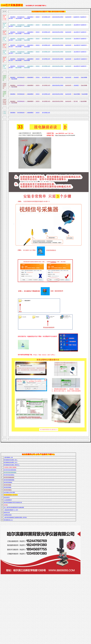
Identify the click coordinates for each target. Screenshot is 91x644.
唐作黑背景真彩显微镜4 (9, 475)
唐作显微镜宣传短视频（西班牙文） (12, 465)
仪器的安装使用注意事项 (58, 17)
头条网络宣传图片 (8, 515)
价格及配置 (76, 77)
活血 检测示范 (77, 25)
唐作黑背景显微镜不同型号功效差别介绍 (13, 502)
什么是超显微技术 (8, 500)
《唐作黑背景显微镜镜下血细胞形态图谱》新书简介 (15, 517)
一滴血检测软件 (30, 17)
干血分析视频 (27, 18)
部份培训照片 (7, 497)
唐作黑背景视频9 (7, 487)
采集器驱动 (13, 17)
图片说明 (11, 18)
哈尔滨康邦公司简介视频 (9, 492)
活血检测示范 (76, 17)
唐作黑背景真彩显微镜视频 (10, 470)
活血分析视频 (19, 18)
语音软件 (38, 17)
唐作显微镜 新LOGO (8, 520)
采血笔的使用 (68, 17)
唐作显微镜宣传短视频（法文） (11, 462)
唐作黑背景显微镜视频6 (9, 480)
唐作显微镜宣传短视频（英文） (11, 460)
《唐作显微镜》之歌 (8, 457)
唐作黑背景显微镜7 (8, 482)
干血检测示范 (83, 17)
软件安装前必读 (21, 17)
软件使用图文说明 (46, 17)
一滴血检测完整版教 (11, 510)
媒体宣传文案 (7, 512)
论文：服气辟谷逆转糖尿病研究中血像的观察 (14, 507)
